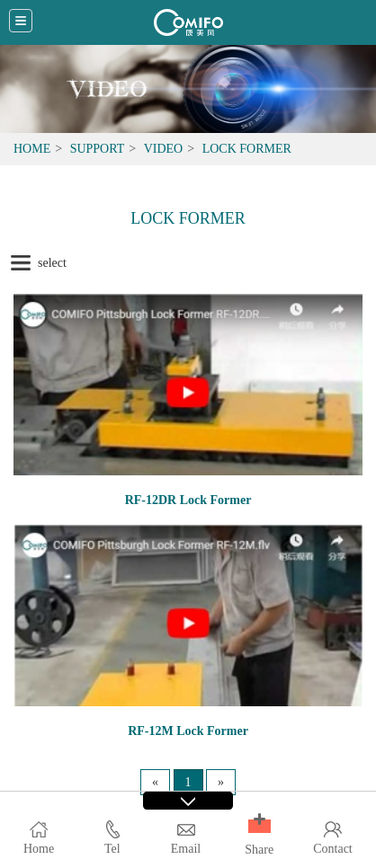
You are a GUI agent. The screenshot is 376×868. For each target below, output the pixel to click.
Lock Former (247, 149)
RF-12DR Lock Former (188, 500)
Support (98, 149)
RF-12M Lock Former (188, 731)
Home (32, 149)
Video (164, 149)
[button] (260, 826)
